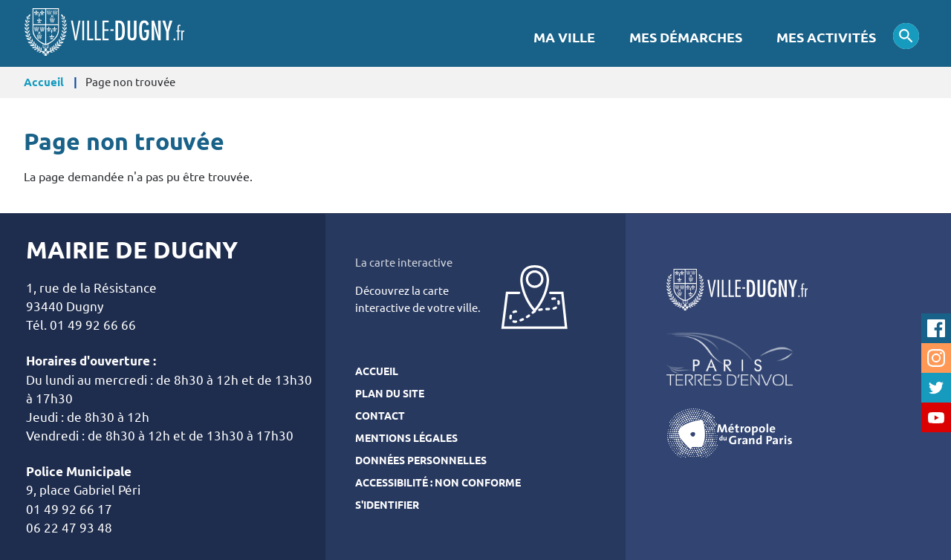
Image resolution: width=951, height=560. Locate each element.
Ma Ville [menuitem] (564, 38)
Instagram (936, 358)
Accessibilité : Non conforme (438, 483)
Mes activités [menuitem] (826, 38)
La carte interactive (404, 263)
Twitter (936, 388)
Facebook (936, 328)
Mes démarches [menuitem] (686, 38)
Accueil (44, 82)
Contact (380, 416)
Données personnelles (421, 460)
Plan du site (390, 394)
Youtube (936, 417)
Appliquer (906, 36)
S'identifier (387, 505)
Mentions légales (406, 438)
